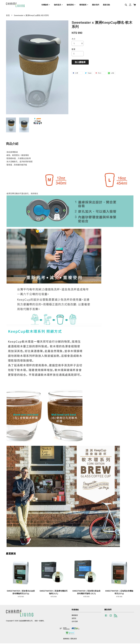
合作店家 (75, 622)
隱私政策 (74, 639)
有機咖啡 (46, 5)
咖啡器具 (58, 5)
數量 (73, 50)
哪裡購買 (84, 5)
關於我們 (96, 5)
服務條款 (66, 639)
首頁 (8, 16)
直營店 (74, 619)
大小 (73, 40)
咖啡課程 (71, 5)
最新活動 (106, 5)
